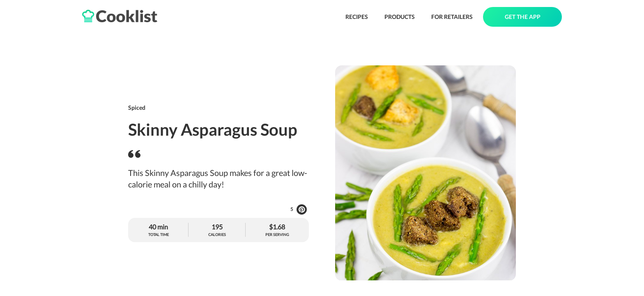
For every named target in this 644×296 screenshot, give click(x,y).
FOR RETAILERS (452, 17)
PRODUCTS (400, 17)
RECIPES (357, 17)
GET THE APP (523, 17)
